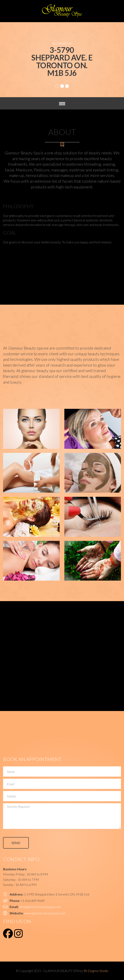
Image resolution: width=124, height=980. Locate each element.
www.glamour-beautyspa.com (45, 913)
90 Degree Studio (96, 971)
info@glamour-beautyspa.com (40, 907)
